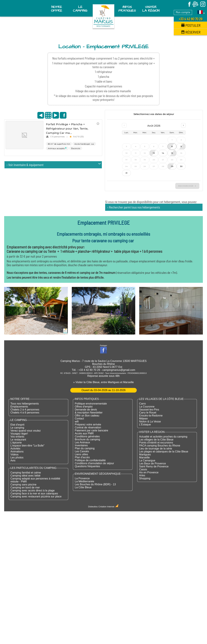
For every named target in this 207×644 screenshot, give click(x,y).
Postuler (191, 25)
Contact (79, 419)
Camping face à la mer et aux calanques (34, 493)
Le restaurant (18, 440)
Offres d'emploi (84, 407)
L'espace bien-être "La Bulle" (27, 446)
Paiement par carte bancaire (91, 430)
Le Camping (80, 9)
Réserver (191, 32)
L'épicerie (16, 443)
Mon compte (183, 12)
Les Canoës (82, 451)
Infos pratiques (127, 9)
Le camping (17, 428)
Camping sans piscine (24, 485)
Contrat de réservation (88, 427)
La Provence (82, 478)
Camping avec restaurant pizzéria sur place (36, 496)
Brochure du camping (87, 439)
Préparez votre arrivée (88, 424)
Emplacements (19, 407)
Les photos (17, 458)
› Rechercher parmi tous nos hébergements (134, 207)
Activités (15, 449)
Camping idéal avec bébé (26, 476)
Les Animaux (82, 442)
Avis (13, 460)
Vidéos (15, 455)
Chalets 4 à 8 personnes (25, 413)
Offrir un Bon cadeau (87, 416)
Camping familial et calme (26, 473)
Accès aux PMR (84, 433)
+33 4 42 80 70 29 (190, 19)
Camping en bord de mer (25, 488)
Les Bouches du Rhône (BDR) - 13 (95, 484)
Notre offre (57, 9)
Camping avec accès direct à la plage (33, 491)
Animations (17, 452)
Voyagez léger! (19, 434)
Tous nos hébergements (25, 404)
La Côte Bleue (83, 487)
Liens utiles (81, 454)
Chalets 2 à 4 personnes (25, 410)
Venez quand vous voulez (26, 431)
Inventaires (81, 445)
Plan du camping (85, 448)
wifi (77, 422)
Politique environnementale (91, 404)
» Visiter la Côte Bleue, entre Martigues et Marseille (104, 382)
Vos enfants (17, 437)
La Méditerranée (84, 481)
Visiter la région (151, 9)
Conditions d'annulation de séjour (94, 463)
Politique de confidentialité (90, 460)
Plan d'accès (82, 457)
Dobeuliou (93, 507)
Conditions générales (87, 436)
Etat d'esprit (17, 425)
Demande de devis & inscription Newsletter (89, 411)
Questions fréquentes (87, 466)
